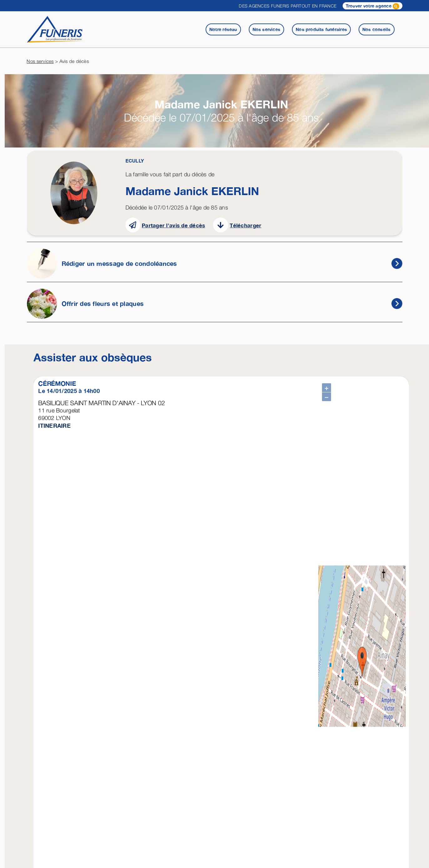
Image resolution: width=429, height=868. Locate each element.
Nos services (40, 61)
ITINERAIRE (54, 426)
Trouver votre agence (373, 6)
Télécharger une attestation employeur (97, 756)
